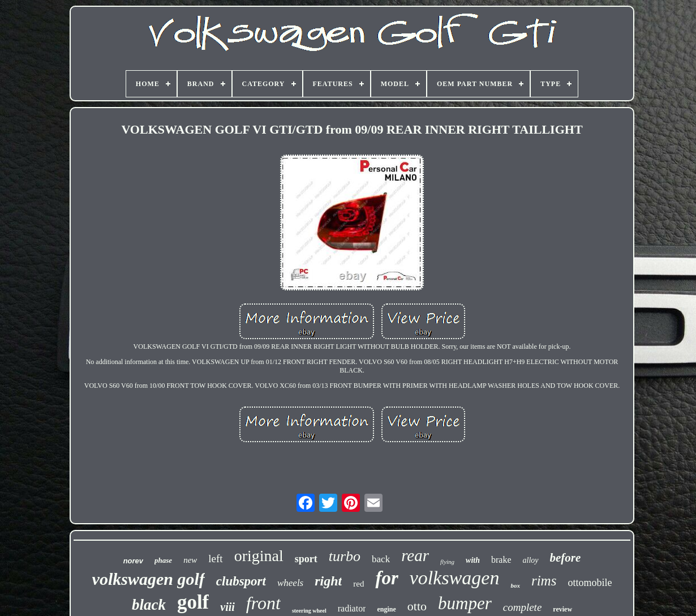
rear (415, 555)
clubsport (241, 581)
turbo (345, 556)
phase (163, 560)
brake (501, 560)
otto (417, 606)
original (259, 556)
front (263, 603)
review (562, 609)
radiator (352, 608)
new (190, 560)
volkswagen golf (149, 579)
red (358, 584)
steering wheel (309, 611)
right (328, 581)
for (386, 578)
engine (386, 609)
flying (447, 562)
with (473, 560)
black (149, 605)
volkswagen (455, 578)
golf (193, 602)
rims (544, 581)
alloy (531, 560)
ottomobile (590, 583)
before (566, 558)
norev (133, 561)
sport (306, 559)
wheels (290, 583)
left (215, 559)
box (515, 585)
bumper (465, 603)
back (381, 559)
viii (227, 607)
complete (523, 607)
